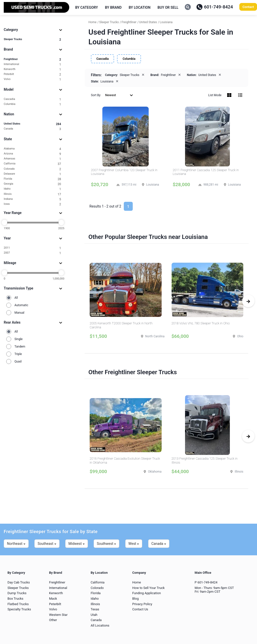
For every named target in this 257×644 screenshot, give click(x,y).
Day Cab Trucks (19, 582)
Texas (95, 609)
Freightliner (32, 59)
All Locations (100, 625)
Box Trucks (15, 599)
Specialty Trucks (19, 609)
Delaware (32, 174)
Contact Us (140, 609)
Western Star (58, 615)
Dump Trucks (17, 593)
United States (32, 124)
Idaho (32, 189)
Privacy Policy (142, 604)
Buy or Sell (168, 7)
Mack (53, 599)
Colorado (32, 169)
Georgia (32, 184)
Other (53, 620)
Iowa (32, 204)
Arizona (32, 154)
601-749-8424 (215, 7)
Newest (119, 95)
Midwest (77, 544)
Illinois (32, 194)
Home (137, 582)
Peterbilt (32, 74)
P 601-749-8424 (206, 582)
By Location (140, 7)
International (32, 64)
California (32, 164)
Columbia (32, 104)
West (134, 544)
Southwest (107, 544)
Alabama (32, 149)
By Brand (113, 7)
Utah (94, 615)
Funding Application (147, 593)
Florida (32, 179)
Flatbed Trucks (18, 604)
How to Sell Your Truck (148, 588)
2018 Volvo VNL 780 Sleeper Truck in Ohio (201, 323)
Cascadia (32, 99)
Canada (32, 129)
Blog (135, 599)
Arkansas (32, 159)
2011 (32, 248)
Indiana (32, 199)
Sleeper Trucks (32, 39)
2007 (32, 253)
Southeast (47, 544)
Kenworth (32, 69)
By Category (87, 7)
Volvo (32, 79)
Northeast (16, 544)
